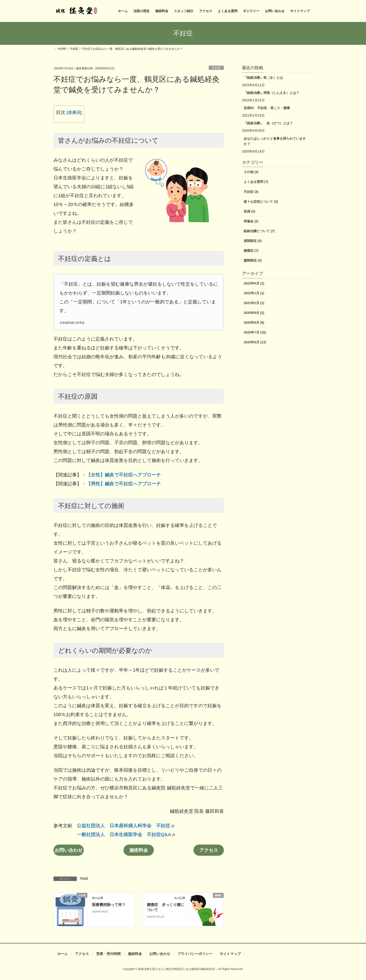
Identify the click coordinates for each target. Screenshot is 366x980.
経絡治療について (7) (259, 231)
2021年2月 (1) (254, 303)
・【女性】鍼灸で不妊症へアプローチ (121, 475)
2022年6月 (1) (254, 283)
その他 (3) (251, 172)
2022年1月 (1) (254, 293)
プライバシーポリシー (195, 954)
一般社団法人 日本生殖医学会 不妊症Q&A (126, 834)
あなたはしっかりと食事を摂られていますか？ (275, 141)
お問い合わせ (69, 850)
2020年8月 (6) (254, 323)
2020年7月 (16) (255, 332)
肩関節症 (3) (253, 241)
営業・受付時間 (108, 954)
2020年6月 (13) (255, 342)
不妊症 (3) (251, 192)
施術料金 (139, 850)
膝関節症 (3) (253, 260)
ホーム (62, 954)
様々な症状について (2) (261, 202)
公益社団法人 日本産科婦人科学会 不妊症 (125, 826)
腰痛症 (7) (251, 251)
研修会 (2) (251, 221)
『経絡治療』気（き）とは (263, 78)
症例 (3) (249, 211)
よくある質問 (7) (256, 182)
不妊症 (216, 68)
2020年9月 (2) (254, 313)
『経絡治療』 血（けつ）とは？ (268, 123)
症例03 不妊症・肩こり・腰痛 (267, 108)
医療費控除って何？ (109, 905)
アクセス (209, 850)
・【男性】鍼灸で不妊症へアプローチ (121, 484)
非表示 (74, 113)
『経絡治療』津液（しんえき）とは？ (271, 93)
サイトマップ (230, 954)
